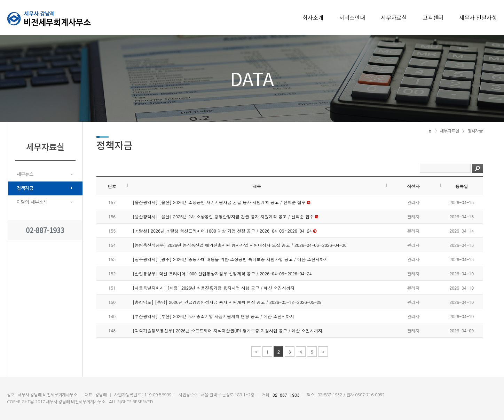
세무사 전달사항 (478, 17)
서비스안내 (352, 17)
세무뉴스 (25, 174)
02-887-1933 (45, 230)
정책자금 (25, 188)
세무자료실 (394, 17)
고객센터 (433, 17)
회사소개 (313, 17)
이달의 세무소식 (32, 202)
